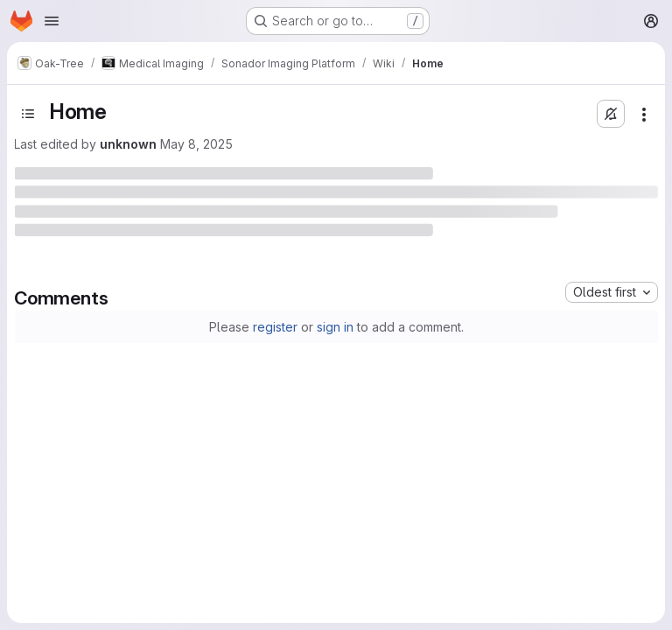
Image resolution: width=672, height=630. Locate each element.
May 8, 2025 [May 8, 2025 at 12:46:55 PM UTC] (196, 144)
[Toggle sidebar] (28, 114)
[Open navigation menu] (52, 21)
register (275, 327)
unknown (128, 144)
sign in (335, 327)
